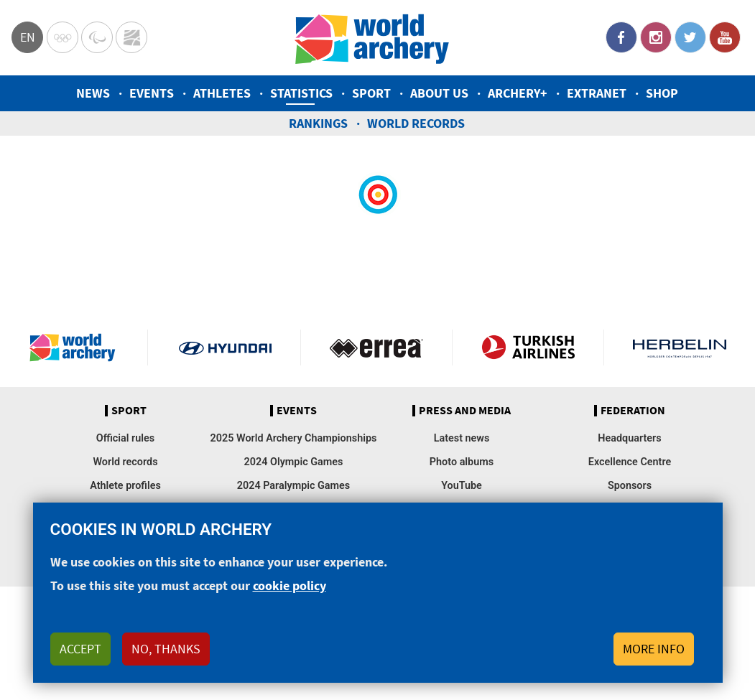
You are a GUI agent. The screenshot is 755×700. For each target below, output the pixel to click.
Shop (662, 93)
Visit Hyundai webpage (226, 347)
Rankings (318, 123)
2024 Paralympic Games (294, 486)
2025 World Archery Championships (294, 438)
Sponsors (630, 486)
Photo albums (462, 462)
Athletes (222, 93)
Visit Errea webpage (376, 347)
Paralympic (97, 37)
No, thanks (166, 661)
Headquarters (629, 438)
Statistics (301, 93)
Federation (633, 411)
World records (416, 123)
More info (654, 661)
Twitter (690, 37)
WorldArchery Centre (131, 37)
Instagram (656, 37)
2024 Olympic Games (294, 462)
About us (439, 93)
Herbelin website (680, 347)
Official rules (125, 438)
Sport (371, 93)
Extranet (597, 93)
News (93, 93)
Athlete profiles (125, 486)
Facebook (621, 37)
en (28, 37)
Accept (80, 661)
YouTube (725, 37)
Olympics (62, 37)
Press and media (465, 411)
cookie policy (290, 598)
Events (152, 93)
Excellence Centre (630, 462)
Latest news (462, 438)
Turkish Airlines (528, 347)
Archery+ (518, 93)
